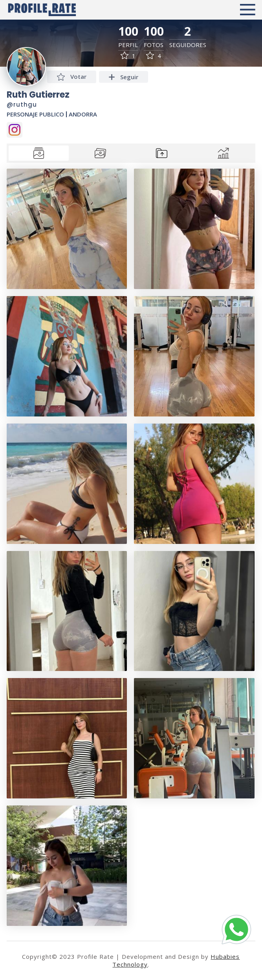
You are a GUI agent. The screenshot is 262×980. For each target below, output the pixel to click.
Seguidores (188, 45)
